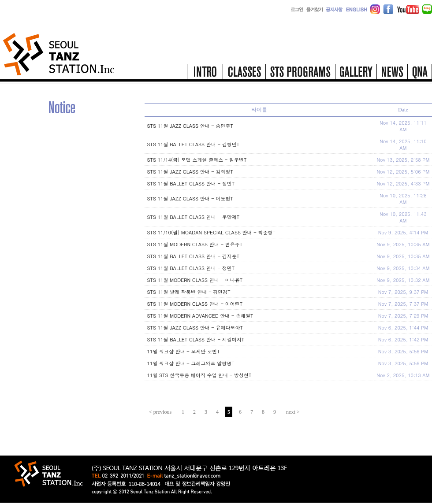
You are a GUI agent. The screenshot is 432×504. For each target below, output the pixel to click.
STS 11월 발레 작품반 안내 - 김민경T (189, 292)
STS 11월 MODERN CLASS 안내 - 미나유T (195, 280)
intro (205, 74)
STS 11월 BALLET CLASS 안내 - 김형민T (194, 144)
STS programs (300, 74)
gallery (356, 74)
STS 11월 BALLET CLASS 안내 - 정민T (191, 183)
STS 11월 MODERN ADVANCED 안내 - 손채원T (200, 316)
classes (244, 74)
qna (420, 74)
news (392, 74)
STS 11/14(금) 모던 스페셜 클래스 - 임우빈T (197, 160)
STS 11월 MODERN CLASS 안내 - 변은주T (195, 244)
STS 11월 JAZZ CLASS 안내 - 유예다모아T (195, 328)
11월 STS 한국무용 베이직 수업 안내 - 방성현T (199, 375)
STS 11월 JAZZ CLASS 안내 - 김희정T (190, 172)
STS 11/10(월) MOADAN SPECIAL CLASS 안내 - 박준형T (211, 232)
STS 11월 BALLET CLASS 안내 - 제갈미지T (196, 339)
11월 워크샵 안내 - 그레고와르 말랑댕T (191, 363)
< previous (160, 412)
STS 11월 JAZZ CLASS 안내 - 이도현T (190, 198)
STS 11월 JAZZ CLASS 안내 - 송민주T (190, 126)
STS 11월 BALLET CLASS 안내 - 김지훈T (194, 256)
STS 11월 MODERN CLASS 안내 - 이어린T (195, 304)
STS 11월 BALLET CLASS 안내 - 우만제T (194, 217)
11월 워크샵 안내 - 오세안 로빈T (184, 351)
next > (293, 412)
